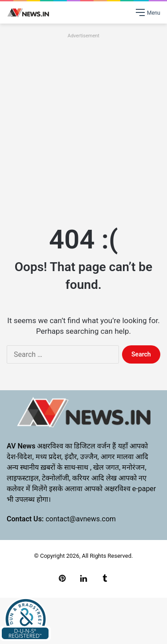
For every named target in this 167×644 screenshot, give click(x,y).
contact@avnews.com (81, 519)
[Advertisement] (83, 124)
